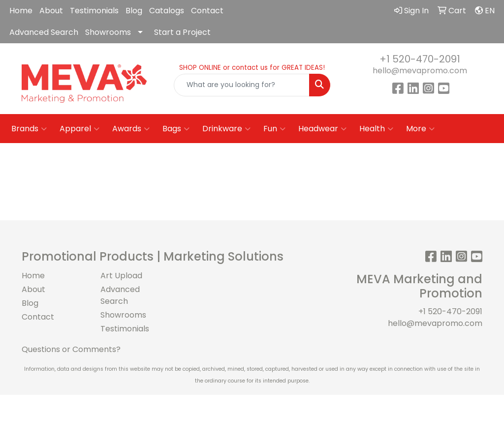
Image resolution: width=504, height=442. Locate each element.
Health (376, 129)
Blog (134, 11)
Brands (29, 129)
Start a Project (182, 32)
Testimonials (94, 11)
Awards (131, 129)
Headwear (322, 129)
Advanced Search (44, 32)
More (420, 129)
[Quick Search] (241, 85)
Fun (274, 129)
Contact (207, 11)
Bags (176, 129)
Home (21, 11)
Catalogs (167, 11)
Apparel (79, 129)
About (51, 11)
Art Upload (121, 276)
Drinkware (226, 129)
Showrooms (108, 32)
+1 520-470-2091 (420, 59)
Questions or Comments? (71, 349)
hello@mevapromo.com (420, 71)
